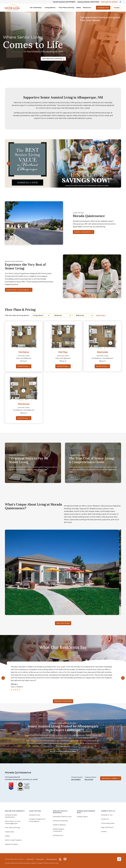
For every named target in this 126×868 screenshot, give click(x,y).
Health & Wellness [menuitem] (59, 825)
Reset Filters (101, 315)
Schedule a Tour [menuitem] (107, 815)
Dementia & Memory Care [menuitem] (62, 817)
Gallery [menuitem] (7, 836)
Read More (14, 477)
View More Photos (63, 623)
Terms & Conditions (51, 859)
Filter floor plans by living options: (17, 315)
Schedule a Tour (103, 8)
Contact (117, 8)
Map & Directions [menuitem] (107, 827)
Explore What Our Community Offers (63, 752)
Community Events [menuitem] (108, 823)
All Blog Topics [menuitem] (82, 817)
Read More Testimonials (63, 701)
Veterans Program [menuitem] (11, 844)
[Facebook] (119, 859)
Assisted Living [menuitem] (34, 815)
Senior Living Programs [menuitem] (13, 840)
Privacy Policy (40, 859)
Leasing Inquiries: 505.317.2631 (88, 2)
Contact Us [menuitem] (105, 819)
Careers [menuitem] (104, 832)
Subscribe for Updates (109, 2)
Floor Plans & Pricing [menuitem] (12, 828)
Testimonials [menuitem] (10, 832)
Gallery (79, 8)
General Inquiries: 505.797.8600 (64, 2)
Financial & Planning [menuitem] (60, 821)
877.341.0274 (30, 859)
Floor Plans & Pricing (66, 8)
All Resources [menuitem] (58, 835)
